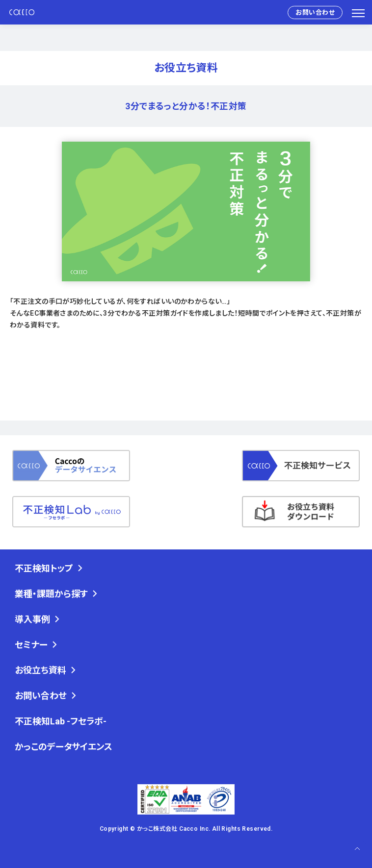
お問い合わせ (315, 12)
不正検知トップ (44, 568)
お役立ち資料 (40, 670)
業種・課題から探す (51, 594)
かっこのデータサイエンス (64, 747)
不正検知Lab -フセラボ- (61, 721)
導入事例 (32, 619)
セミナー (31, 645)
